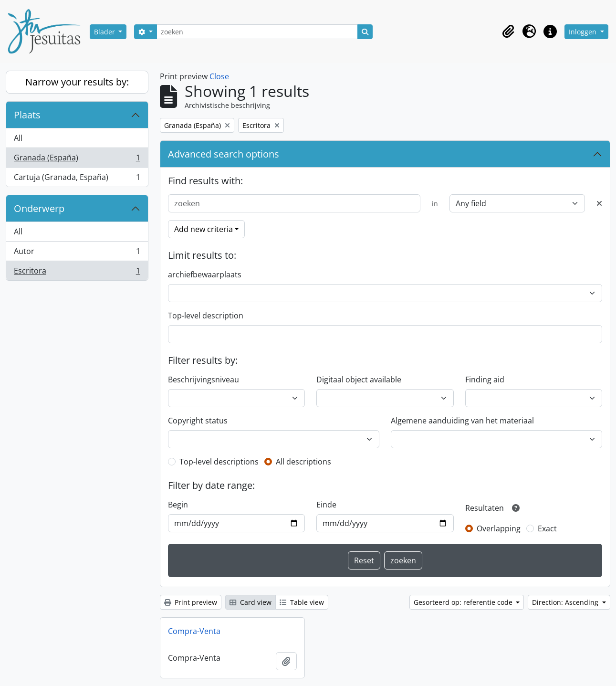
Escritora (77, 273)
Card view (251, 602)
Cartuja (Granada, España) (77, 179)
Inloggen (584, 32)
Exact (547, 528)
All (18, 138)
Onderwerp (39, 208)
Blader (105, 32)
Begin (178, 505)
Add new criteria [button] (204, 229)
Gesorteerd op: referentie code (464, 602)
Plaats (27, 115)
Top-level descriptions (219, 462)
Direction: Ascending (566, 602)
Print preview (191, 602)
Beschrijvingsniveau (204, 380)
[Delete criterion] (599, 203)
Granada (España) (77, 160)
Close (219, 76)
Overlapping (499, 528)
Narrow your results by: (77, 82)
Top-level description (206, 316)
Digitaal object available (359, 380)
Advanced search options (224, 154)
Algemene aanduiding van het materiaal (462, 421)
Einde (326, 505)
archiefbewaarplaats (205, 274)
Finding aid (485, 380)
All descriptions (303, 462)
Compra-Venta (194, 631)
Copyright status (198, 421)
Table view (302, 602)
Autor (77, 253)
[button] (508, 32)
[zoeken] (257, 32)
